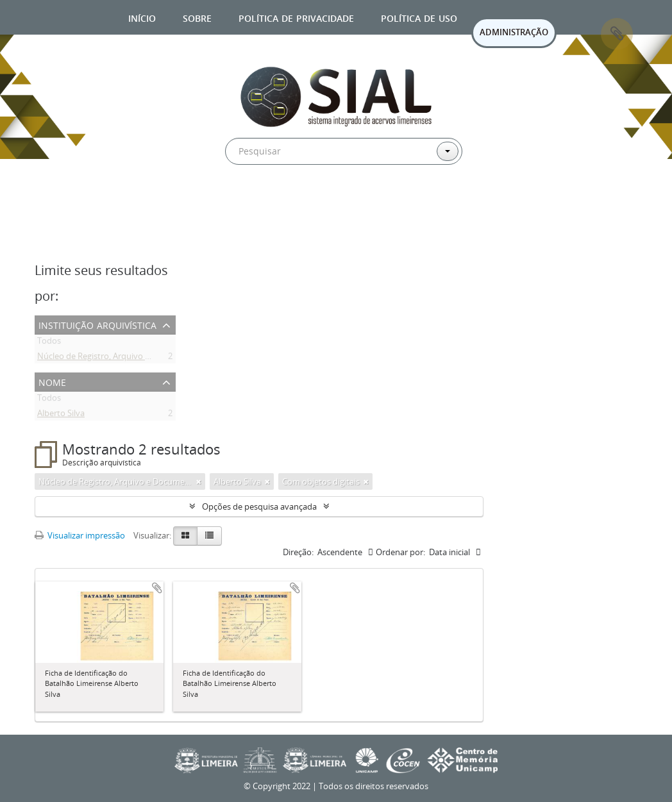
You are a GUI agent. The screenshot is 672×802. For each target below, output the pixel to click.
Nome (52, 381)
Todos (49, 343)
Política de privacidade (296, 17)
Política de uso (419, 17)
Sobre (197, 17)
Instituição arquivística (97, 324)
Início (142, 17)
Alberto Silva (61, 415)
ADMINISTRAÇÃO (514, 32)
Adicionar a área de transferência (157, 588)
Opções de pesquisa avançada (259, 506)
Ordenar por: (400, 552)
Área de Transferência (617, 34)
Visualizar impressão (80, 535)
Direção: (298, 552)
